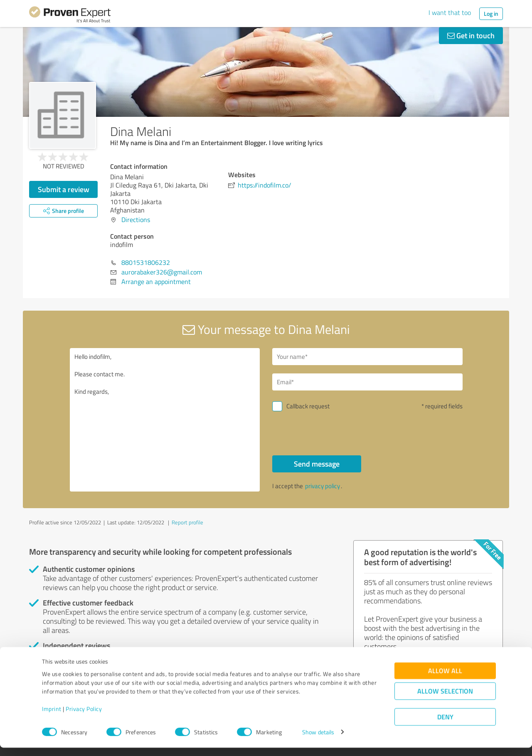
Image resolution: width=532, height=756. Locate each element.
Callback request (308, 406)
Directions (136, 220)
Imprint (52, 717)
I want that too (450, 12)
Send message (317, 464)
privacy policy (323, 486)
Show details (318, 740)
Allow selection (445, 699)
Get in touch (471, 35)
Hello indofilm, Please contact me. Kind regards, (165, 420)
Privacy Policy (84, 717)
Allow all (445, 679)
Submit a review (64, 189)
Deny (445, 725)
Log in (491, 14)
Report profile (187, 522)
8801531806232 (146, 262)
